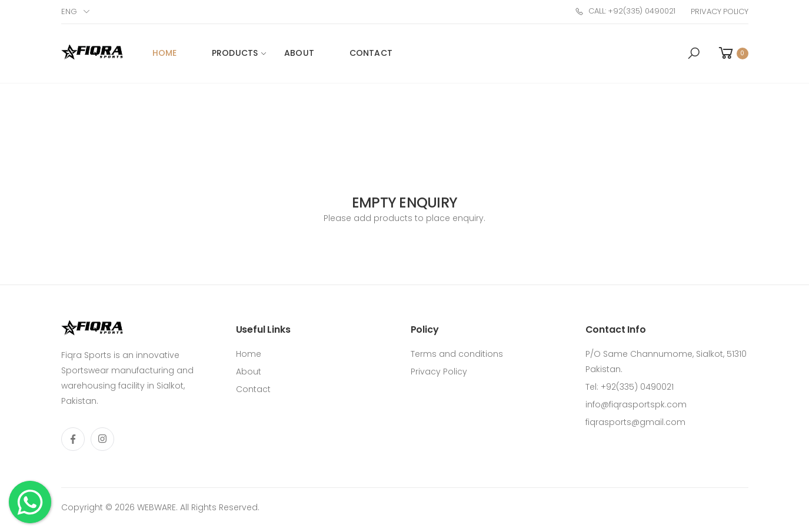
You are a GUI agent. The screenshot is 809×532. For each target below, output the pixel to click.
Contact (371, 53)
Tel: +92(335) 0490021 (630, 387)
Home (165, 53)
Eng (69, 11)
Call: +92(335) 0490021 (625, 11)
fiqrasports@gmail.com (635, 422)
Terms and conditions (457, 354)
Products (235, 53)
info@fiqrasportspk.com (636, 404)
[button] (694, 53)
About (299, 53)
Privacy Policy (719, 11)
